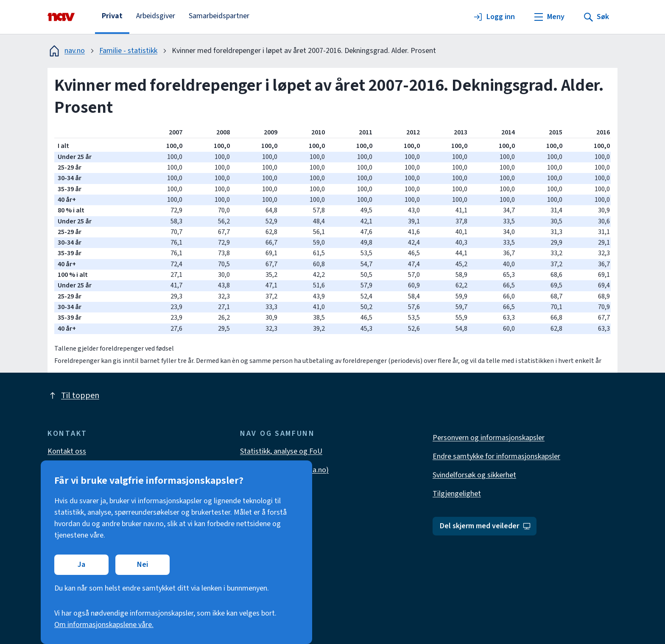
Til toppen (73, 396)
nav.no (66, 51)
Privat (112, 16)
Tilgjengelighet (457, 494)
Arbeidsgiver (156, 16)
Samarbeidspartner (219, 16)
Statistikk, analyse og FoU (281, 451)
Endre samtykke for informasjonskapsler (496, 456)
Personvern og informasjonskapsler (489, 438)
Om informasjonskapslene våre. (104, 625)
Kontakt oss (67, 451)
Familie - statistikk (128, 51)
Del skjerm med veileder (485, 526)
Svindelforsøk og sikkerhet (474, 475)
